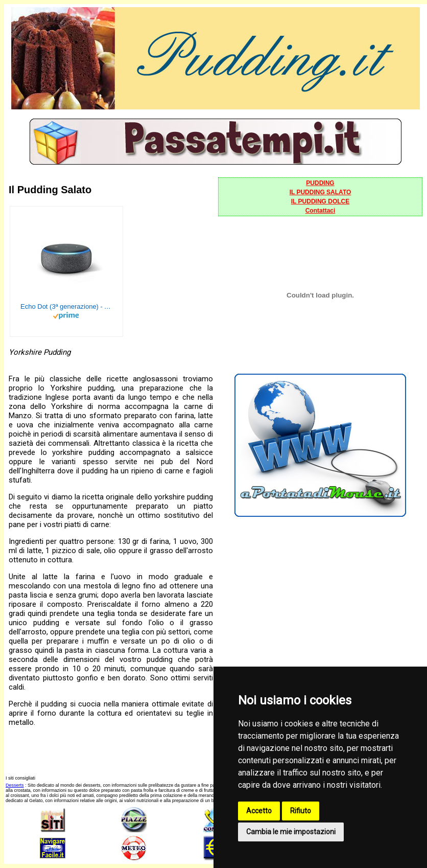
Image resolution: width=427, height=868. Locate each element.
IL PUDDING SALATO (321, 192)
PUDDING (320, 183)
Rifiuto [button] (301, 811)
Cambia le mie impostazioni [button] (291, 832)
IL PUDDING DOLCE (320, 201)
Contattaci (321, 211)
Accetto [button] (259, 811)
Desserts (15, 785)
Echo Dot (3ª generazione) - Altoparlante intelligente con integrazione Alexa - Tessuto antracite (66, 306)
